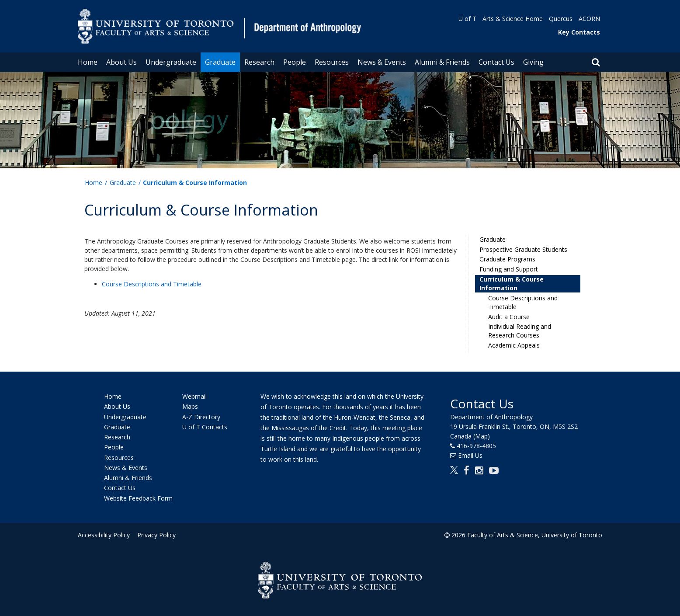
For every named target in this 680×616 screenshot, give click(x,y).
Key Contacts (579, 32)
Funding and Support (509, 269)
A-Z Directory (201, 417)
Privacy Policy (155, 535)
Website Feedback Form (138, 498)
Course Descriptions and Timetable (152, 284)
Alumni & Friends (442, 62)
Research (259, 62)
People (295, 62)
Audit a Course (509, 317)
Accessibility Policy (104, 535)
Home (88, 62)
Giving (533, 62)
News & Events (382, 62)
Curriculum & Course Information (512, 284)
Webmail (194, 396)
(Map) (482, 436)
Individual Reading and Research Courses (520, 331)
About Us (121, 62)
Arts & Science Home (513, 19)
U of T (467, 19)
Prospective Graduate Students (523, 249)
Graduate (220, 62)
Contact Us (496, 62)
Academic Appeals (514, 345)
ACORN (589, 19)
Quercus (561, 19)
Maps (190, 407)
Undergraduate (171, 62)
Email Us (470, 455)
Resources (332, 62)
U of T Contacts (205, 427)
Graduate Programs (507, 259)
